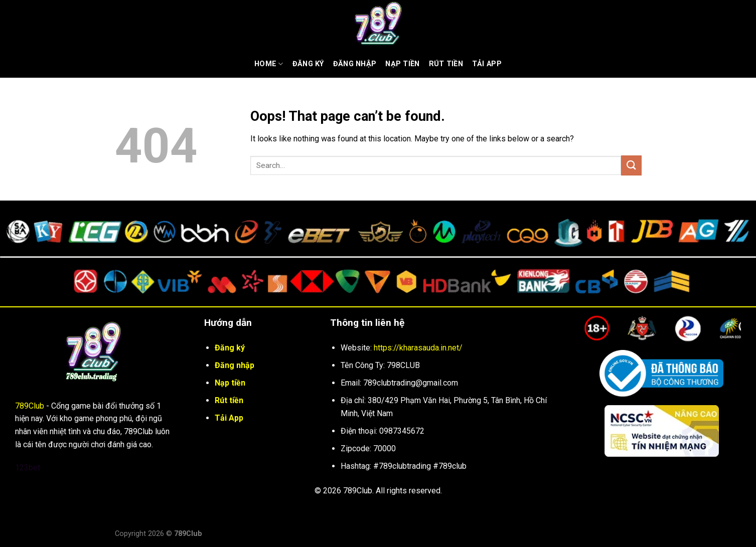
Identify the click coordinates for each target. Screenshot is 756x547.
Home (269, 64)
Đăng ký (308, 64)
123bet (28, 468)
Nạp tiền (402, 64)
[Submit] (631, 165)
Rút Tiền (446, 64)
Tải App (487, 64)
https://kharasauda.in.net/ (418, 348)
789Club (30, 406)
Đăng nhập (355, 64)
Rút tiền (229, 400)
